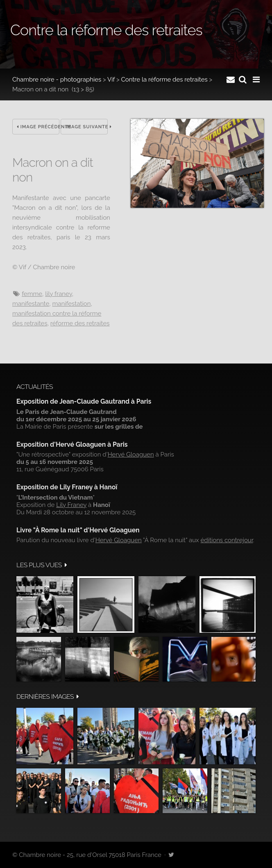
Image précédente (38, 127)
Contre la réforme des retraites (164, 80)
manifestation (72, 304)
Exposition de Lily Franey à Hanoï (67, 487)
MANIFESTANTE (31, 304)
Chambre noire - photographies (57, 80)
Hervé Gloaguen (131, 454)
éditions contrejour (227, 540)
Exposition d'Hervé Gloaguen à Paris (72, 444)
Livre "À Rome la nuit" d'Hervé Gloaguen (78, 530)
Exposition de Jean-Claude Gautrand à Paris (84, 401)
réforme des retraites (80, 323)
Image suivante (86, 127)
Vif (111, 80)
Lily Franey (58, 294)
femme (32, 294)
